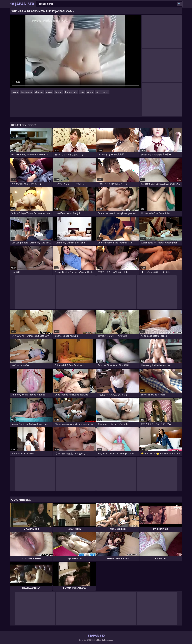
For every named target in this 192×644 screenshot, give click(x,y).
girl (98, 92)
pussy (49, 92)
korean (59, 92)
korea (105, 92)
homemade (71, 92)
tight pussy (27, 92)
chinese (39, 92)
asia (82, 92)
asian (15, 92)
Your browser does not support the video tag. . (75, 52)
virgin (90, 92)
